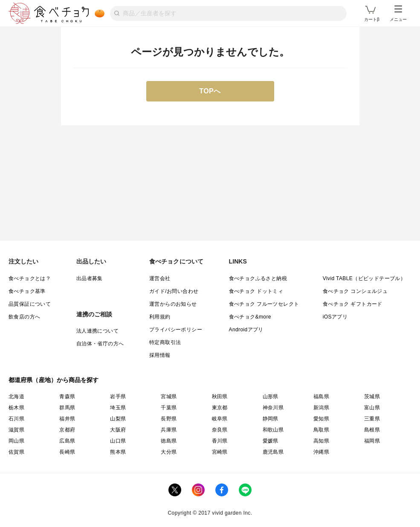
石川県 (16, 419)
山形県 (271, 397)
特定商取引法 (165, 342)
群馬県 (67, 408)
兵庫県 (169, 430)
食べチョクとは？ (30, 278)
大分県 (169, 452)
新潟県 (321, 408)
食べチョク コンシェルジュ (355, 291)
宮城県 (169, 397)
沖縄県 (321, 452)
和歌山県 (273, 430)
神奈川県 (273, 408)
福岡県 (372, 441)
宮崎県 (220, 452)
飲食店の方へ (24, 317)
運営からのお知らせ (173, 304)
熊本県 (118, 452)
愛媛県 (271, 441)
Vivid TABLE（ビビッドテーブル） (364, 278)
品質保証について (30, 304)
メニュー (398, 14)
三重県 (372, 419)
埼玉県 (118, 408)
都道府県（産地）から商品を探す (54, 380)
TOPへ (210, 91)
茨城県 (372, 397)
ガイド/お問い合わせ (174, 291)
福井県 (67, 419)
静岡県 (271, 419)
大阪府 (118, 430)
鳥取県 (321, 430)
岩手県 (118, 397)
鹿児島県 (273, 452)
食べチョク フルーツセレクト (264, 304)
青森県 (67, 397)
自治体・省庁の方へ (100, 344)
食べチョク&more (250, 317)
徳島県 (169, 441)
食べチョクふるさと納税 (258, 278)
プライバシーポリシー (176, 330)
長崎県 (67, 452)
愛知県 (321, 419)
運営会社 (160, 278)
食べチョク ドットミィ (256, 291)
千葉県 (169, 408)
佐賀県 (16, 452)
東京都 (220, 408)
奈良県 (220, 430)
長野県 (169, 419)
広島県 (67, 441)
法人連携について (97, 331)
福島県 (321, 397)
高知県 (321, 441)
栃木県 (16, 408)
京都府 (67, 430)
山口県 (118, 441)
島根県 (372, 430)
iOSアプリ (335, 317)
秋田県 (220, 397)
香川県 (220, 441)
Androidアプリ (246, 330)
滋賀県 (16, 430)
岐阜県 (220, 419)
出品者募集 (90, 278)
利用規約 (160, 317)
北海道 (16, 397)
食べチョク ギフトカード (353, 304)
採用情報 (160, 355)
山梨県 (118, 419)
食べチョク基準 (27, 291)
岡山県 (16, 441)
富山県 (372, 408)
